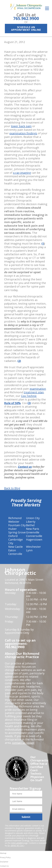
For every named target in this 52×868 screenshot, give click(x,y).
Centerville (15, 554)
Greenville (33, 532)
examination (38, 389)
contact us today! (23, 743)
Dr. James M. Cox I (16, 845)
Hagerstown (34, 540)
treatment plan (34, 392)
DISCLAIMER (17, 843)
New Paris (33, 529)
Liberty (31, 522)
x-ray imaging (22, 173)
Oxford (13, 536)
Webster (14, 522)
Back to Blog (12, 488)
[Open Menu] (47, 8)
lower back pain (21, 126)
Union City (33, 518)
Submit (26, 817)
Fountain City (17, 525)
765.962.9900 (26, 18)
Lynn (29, 550)
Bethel (30, 525)
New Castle (16, 547)
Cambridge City (16, 541)
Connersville (34, 536)
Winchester (33, 547)
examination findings (23, 133)
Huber (13, 529)
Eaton (12, 550)
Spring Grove (17, 532)
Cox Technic (29, 396)
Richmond (15, 518)
